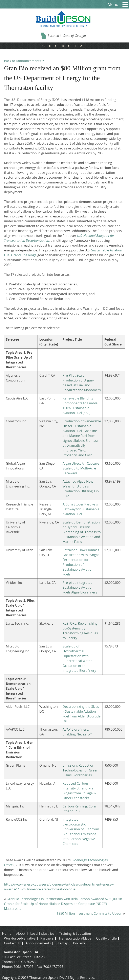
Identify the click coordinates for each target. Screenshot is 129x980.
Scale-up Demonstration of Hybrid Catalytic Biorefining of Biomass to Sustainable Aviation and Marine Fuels (82, 532)
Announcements (38, 943)
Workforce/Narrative (20, 938)
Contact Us (12, 943)
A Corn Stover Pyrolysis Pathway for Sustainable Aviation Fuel (81, 509)
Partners (47, 938)
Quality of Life (106, 938)
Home (7, 933)
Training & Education (75, 933)
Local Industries (42, 933)
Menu (113, 4)
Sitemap (62, 943)
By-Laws (79, 943)
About (21, 933)
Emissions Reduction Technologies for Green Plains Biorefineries (80, 770)
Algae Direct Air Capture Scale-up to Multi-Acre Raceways (81, 468)
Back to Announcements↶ (24, 61)
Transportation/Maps (75, 938)
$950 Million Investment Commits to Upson (90, 913)
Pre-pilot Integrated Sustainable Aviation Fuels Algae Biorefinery (80, 587)
